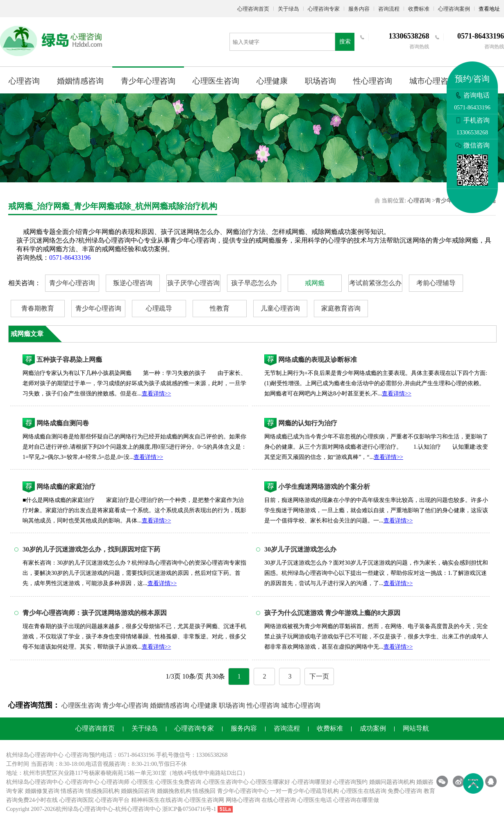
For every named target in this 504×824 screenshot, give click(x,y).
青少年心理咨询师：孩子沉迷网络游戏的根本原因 (95, 613)
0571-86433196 (70, 258)
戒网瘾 (315, 283)
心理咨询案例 (454, 9)
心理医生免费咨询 (178, 782)
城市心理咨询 (433, 81)
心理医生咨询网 (204, 800)
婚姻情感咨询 (80, 81)
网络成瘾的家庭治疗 (66, 487)
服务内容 (359, 9)
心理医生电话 (315, 800)
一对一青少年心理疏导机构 (304, 791)
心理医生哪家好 (270, 782)
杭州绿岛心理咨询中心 (35, 782)
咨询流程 (389, 9)
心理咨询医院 (77, 800)
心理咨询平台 (112, 800)
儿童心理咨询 (280, 308)
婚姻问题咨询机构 (392, 782)
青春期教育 (38, 308)
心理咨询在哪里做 (356, 800)
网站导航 (416, 728)
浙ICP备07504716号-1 (189, 809)
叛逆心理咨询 (133, 283)
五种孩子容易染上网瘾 (69, 360)
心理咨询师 (115, 782)
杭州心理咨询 (132, 809)
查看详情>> (157, 394)
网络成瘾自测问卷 (63, 423)
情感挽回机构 (102, 791)
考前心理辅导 (436, 283)
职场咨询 (320, 81)
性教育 (220, 308)
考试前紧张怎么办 (375, 283)
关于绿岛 (288, 9)
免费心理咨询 (405, 791)
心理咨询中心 (82, 782)
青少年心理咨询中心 (243, 791)
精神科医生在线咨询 (157, 800)
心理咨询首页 (253, 9)
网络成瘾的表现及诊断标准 (318, 360)
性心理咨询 (373, 81)
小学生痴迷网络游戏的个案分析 (324, 487)
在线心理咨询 (279, 800)
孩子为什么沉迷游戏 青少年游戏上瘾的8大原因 (332, 613)
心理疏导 (159, 308)
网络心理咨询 (243, 800)
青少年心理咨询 (148, 81)
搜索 (345, 42)
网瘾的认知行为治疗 (308, 423)
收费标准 (419, 9)
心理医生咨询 (216, 81)
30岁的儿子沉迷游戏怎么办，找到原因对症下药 (91, 549)
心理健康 (272, 81)
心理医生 (143, 782)
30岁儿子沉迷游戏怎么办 (300, 549)
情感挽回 (204, 791)
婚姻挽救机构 (174, 791)
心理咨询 (24, 81)
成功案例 (373, 728)
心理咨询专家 (324, 9)
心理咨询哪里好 (312, 782)
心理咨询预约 (350, 782)
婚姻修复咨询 (42, 791)
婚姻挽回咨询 (138, 791)
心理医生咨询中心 (226, 782)
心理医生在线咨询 (363, 791)
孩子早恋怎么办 (254, 283)
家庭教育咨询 (341, 308)
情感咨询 (72, 791)
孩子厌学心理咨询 (193, 283)
